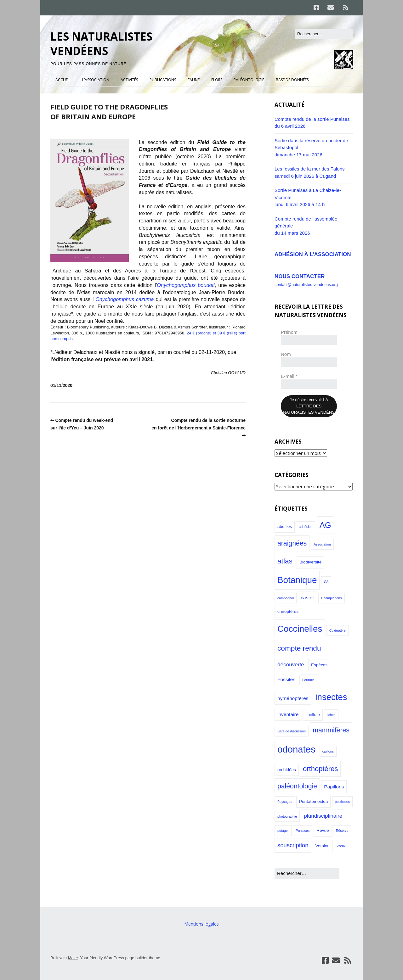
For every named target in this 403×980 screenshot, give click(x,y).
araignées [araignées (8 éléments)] (292, 543)
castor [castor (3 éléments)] (307, 598)
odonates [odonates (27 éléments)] (296, 749)
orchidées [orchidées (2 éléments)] (287, 770)
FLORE (217, 80)
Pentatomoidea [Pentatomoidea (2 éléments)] (313, 801)
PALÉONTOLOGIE (249, 80)
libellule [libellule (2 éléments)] (312, 715)
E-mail (289, 376)
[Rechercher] (324, 34)
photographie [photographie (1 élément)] (287, 816)
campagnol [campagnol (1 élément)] (286, 598)
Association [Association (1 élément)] (322, 544)
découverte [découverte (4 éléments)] (291, 664)
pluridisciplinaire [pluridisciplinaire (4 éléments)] (323, 816)
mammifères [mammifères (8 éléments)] (331, 730)
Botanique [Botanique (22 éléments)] (297, 580)
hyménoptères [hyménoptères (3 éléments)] (293, 698)
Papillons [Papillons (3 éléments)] (334, 787)
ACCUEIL (63, 80)
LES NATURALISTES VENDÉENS (101, 44)
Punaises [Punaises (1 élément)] (303, 831)
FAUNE (194, 80)
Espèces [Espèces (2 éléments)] (319, 665)
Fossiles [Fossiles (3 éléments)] (286, 679)
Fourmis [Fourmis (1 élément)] (308, 680)
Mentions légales (201, 924)
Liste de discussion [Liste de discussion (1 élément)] (292, 731)
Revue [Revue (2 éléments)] (323, 830)
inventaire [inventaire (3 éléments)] (288, 714)
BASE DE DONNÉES (292, 80)
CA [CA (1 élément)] (326, 582)
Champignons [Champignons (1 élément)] (332, 598)
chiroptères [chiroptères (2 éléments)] (288, 611)
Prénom (289, 332)
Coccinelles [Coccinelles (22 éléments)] (300, 629)
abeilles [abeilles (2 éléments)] (285, 526)
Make (73, 958)
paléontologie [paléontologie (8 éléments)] (297, 786)
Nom (286, 354)
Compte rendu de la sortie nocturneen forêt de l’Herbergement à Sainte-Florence (199, 424)
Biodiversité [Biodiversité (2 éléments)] (310, 562)
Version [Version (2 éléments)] (323, 846)
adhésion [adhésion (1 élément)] (306, 527)
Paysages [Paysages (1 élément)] (285, 802)
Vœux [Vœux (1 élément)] (341, 846)
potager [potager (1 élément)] (283, 831)
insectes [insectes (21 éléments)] (331, 697)
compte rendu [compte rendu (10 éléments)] (299, 648)
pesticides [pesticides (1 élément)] (342, 802)
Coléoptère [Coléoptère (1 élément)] (338, 630)
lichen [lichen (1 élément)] (331, 715)
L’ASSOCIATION (96, 80)
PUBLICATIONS (163, 80)
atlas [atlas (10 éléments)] (285, 561)
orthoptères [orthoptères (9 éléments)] (320, 769)
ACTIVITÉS (129, 80)
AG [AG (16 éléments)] (325, 525)
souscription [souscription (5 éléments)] (293, 845)
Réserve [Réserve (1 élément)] (342, 831)
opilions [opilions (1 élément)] (328, 751)
